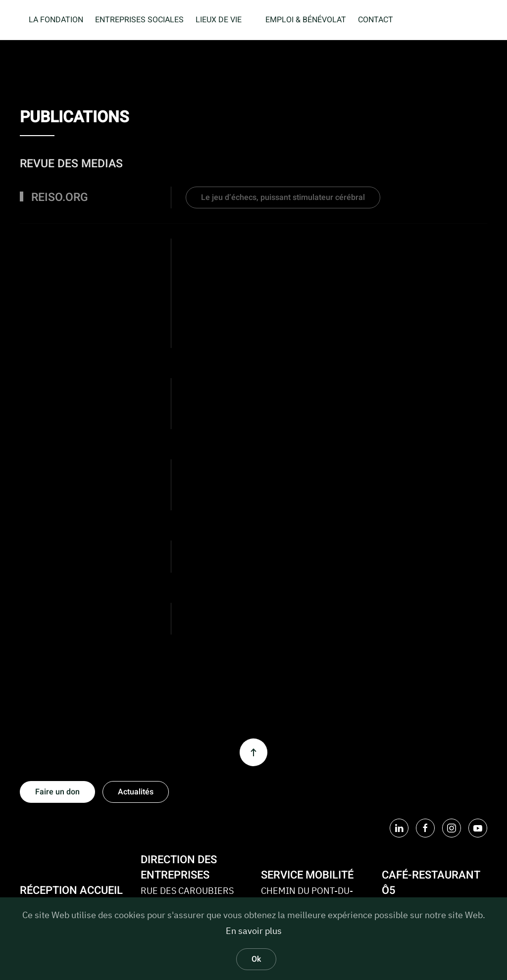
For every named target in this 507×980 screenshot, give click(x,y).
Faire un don (57, 792)
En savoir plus (254, 931)
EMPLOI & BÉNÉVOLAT (306, 20)
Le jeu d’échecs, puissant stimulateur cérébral (283, 197)
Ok (256, 959)
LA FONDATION (56, 20)
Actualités (136, 792)
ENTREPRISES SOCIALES (139, 20)
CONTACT (376, 20)
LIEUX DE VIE (219, 20)
